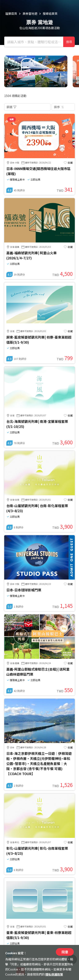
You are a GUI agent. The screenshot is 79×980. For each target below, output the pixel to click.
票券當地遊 (30, 14)
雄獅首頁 (11, 14)
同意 (65, 952)
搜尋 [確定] (69, 42)
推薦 (12, 119)
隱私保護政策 (54, 974)
